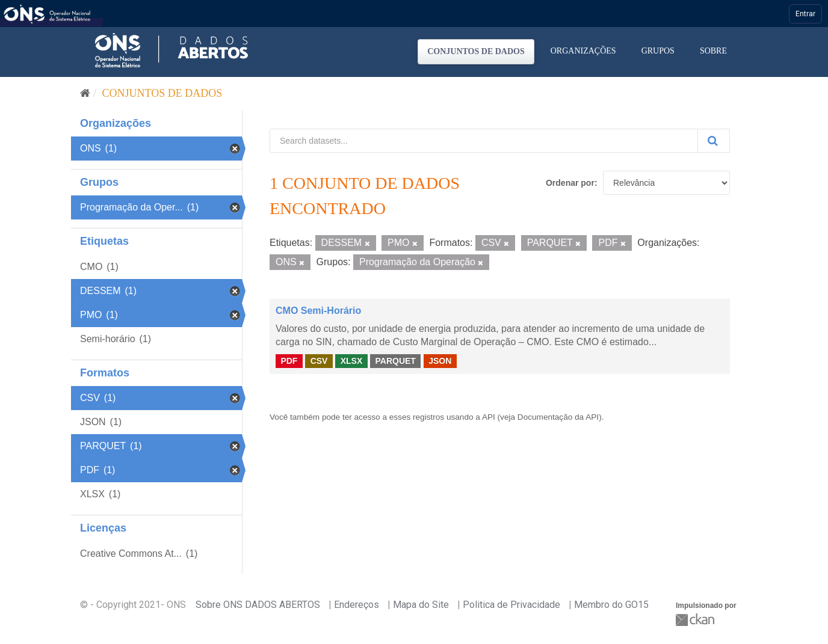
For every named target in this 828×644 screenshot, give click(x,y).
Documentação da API (558, 417)
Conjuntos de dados (476, 51)
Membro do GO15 (611, 605)
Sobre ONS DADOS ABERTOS (258, 605)
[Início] (85, 93)
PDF (289, 361)
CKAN (696, 620)
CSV (319, 361)
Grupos (658, 51)
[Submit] (714, 141)
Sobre (713, 51)
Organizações (583, 51)
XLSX (352, 361)
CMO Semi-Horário (318, 311)
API (489, 417)
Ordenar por (570, 183)
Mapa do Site (421, 605)
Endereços (357, 605)
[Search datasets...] (484, 141)
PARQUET (395, 361)
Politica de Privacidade (511, 605)
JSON (440, 361)
